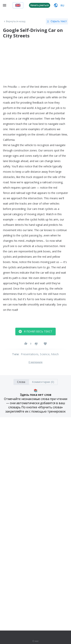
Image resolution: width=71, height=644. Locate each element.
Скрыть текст (57, 21)
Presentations (30, 354)
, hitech (54, 354)
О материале (35, 362)
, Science (44, 354)
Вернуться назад (14, 21)
